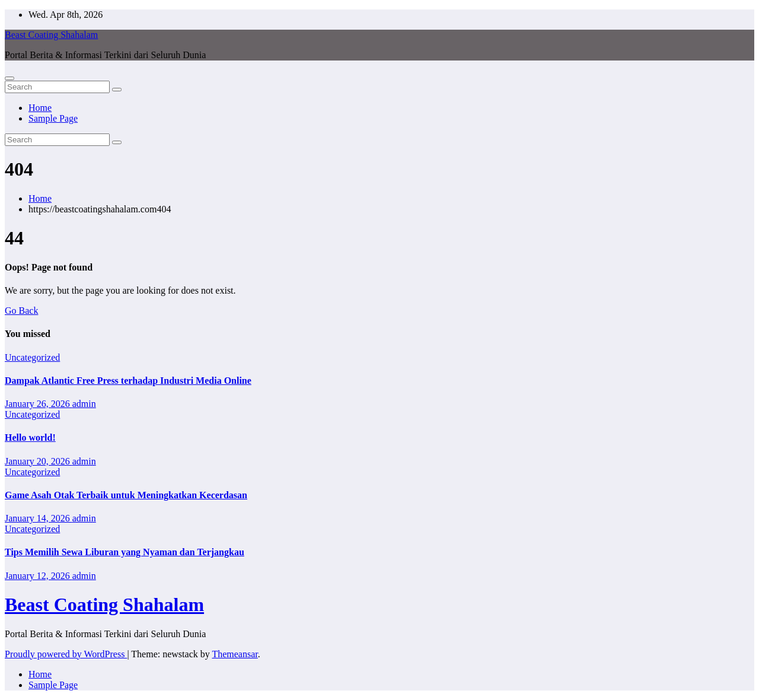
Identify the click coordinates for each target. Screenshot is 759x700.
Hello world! (30, 437)
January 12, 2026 (39, 576)
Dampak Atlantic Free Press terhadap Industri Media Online (128, 381)
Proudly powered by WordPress (66, 654)
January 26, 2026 (39, 404)
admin (84, 404)
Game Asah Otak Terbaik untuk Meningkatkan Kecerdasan (126, 495)
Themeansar (235, 654)
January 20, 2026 (39, 461)
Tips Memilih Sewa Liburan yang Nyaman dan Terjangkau (125, 552)
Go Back (21, 311)
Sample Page (53, 118)
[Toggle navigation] (9, 78)
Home (40, 108)
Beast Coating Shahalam (51, 35)
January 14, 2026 (39, 518)
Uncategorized (32, 357)
